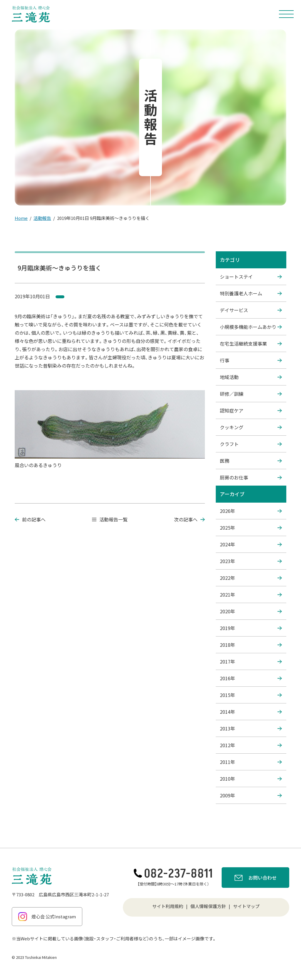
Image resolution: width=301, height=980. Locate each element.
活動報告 (42, 218)
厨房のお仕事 (251, 477)
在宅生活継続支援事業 (251, 343)
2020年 (251, 611)
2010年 (251, 779)
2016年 (251, 678)
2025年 (251, 528)
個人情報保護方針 (208, 906)
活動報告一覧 (110, 519)
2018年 (251, 645)
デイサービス (251, 310)
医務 (251, 461)
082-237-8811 (173, 874)
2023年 (251, 561)
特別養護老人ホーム (251, 293)
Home (21, 218)
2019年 (251, 628)
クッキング (251, 427)
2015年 (251, 695)
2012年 (251, 745)
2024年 (251, 544)
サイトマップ (246, 906)
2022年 (251, 578)
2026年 (251, 511)
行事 (251, 360)
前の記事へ (30, 519)
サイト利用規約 (168, 906)
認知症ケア (251, 410)
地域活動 (251, 377)
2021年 (251, 595)
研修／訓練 (251, 394)
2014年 (251, 712)
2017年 (251, 661)
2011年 (251, 762)
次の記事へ (189, 519)
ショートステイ (251, 277)
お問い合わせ (256, 878)
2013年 (251, 728)
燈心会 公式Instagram (47, 917)
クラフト (251, 444)
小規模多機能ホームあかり (251, 327)
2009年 (251, 795)
